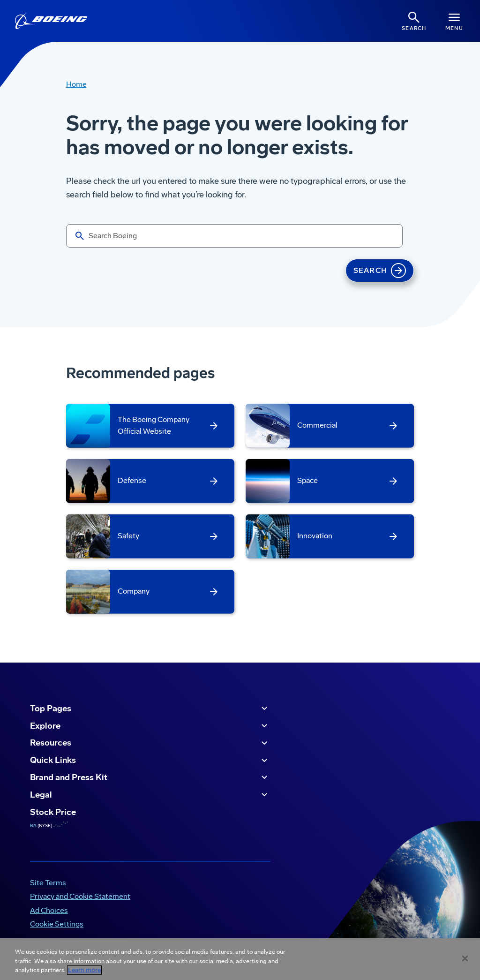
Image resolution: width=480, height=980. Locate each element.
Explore (150, 726)
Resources (150, 743)
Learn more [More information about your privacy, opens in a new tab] (84, 970)
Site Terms (48, 883)
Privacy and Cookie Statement (80, 896)
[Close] (465, 958)
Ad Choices (49, 910)
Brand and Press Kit (150, 777)
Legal (150, 795)
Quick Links (150, 761)
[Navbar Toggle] (454, 21)
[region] (240, 959)
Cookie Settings (57, 924)
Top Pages (150, 709)
